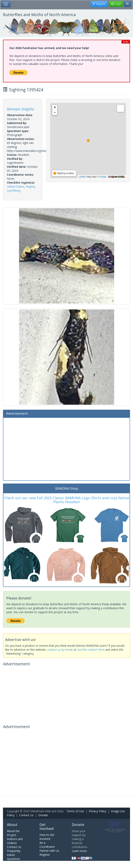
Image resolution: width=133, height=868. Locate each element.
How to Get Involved (47, 837)
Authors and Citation (15, 841)
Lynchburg (14, 190)
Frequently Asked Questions (14, 855)
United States (16, 186)
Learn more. (80, 851)
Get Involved (46, 827)
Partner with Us (49, 851)
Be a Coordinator (47, 845)
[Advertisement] (66, 449)
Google (102, 177)
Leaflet (82, 177)
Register (45, 855)
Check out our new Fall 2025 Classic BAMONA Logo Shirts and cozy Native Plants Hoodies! (67, 500)
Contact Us (26, 815)
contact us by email (60, 650)
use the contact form (91, 650)
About (12, 825)
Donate (43, 815)
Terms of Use (75, 811)
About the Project (13, 833)
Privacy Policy (98, 811)
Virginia (30, 186)
